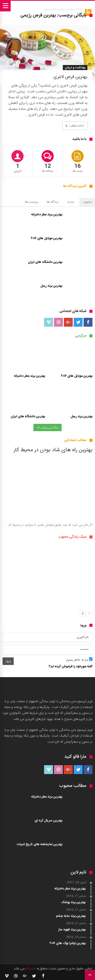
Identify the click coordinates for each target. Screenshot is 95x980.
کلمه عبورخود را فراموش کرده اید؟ (71, 666)
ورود (8, 661)
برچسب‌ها (32, 202)
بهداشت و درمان (75, 68)
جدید (71, 202)
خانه (90, 9)
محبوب (87, 202)
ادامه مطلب (74, 126)
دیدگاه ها (53, 202)
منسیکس (30, 969)
